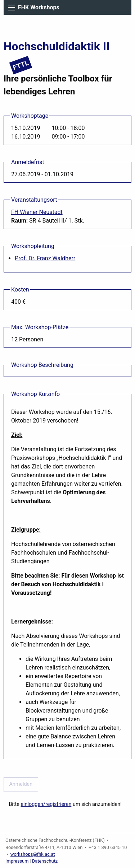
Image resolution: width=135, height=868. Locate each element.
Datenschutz (45, 861)
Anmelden (21, 784)
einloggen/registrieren (46, 804)
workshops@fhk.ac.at (33, 854)
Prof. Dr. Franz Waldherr (45, 258)
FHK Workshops (39, 7)
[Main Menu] (12, 8)
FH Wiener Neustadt (37, 212)
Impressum (17, 861)
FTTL (21, 65)
